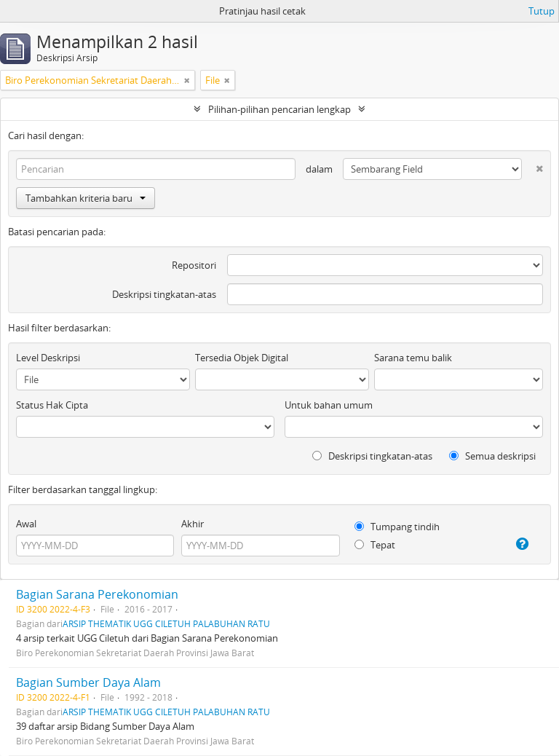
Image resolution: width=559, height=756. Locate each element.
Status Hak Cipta (52, 405)
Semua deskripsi (492, 456)
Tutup (542, 11)
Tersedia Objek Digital (242, 358)
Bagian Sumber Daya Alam (88, 682)
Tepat (375, 545)
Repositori (194, 265)
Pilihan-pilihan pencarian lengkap (279, 109)
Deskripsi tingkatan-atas (164, 294)
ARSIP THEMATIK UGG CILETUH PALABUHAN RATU (166, 623)
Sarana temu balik (413, 358)
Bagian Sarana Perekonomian (97, 594)
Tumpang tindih (397, 527)
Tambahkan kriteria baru (86, 198)
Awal (26, 524)
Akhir (193, 524)
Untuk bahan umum (329, 405)
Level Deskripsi (48, 358)
